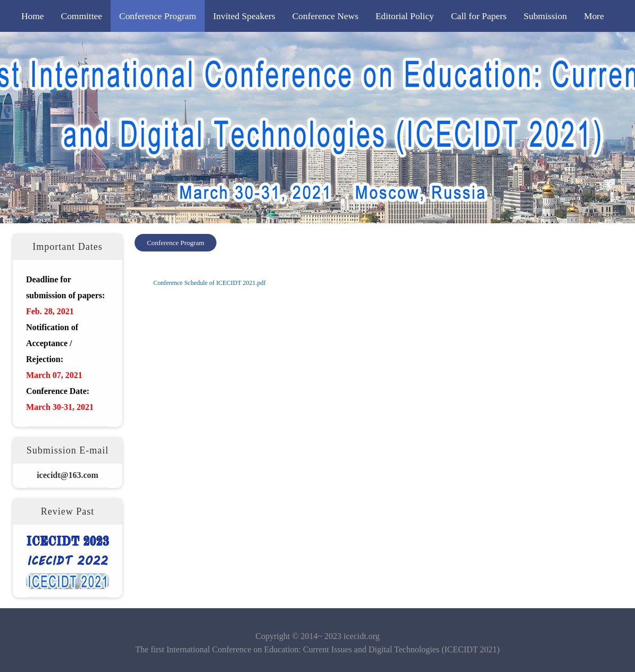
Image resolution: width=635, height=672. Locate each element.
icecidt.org (362, 636)
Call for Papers (479, 16)
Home (33, 16)
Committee (82, 16)
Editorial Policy (405, 16)
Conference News (325, 16)
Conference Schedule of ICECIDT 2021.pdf (209, 283)
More (594, 16)
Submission (545, 16)
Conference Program (158, 16)
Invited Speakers (244, 16)
